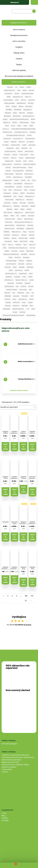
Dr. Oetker (6, 145)
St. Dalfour (19, 283)
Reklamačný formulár (10, 762)
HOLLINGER (28, 177)
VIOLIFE (31, 299)
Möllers (6, 216)
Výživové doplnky (19, 70)
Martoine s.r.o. (20, 200)
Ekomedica (32, 145)
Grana (31, 161)
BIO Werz (31, 103)
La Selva (15, 193)
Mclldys (15, 203)
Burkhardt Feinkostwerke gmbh (19, 119)
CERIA (31, 126)
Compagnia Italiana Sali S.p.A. (16, 135)
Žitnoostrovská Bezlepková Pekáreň (13, 315)
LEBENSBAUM (7, 196)
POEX (5, 248)
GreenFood (18, 164)
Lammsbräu (31, 193)
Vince (14, 299)
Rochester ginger (11, 261)
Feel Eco (15, 155)
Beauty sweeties (10, 103)
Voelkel (30, 302)
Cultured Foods (30, 139)
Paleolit (32, 238)
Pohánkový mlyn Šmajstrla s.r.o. (18, 248)
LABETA (22, 193)
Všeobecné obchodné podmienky (15, 755)
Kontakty (5, 820)
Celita (19, 126)
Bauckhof (32, 100)
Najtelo (23, 216)
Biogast (14, 106)
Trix (33, 293)
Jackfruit (19, 187)
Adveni (22, 87)
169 (26, 596)
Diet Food (22, 142)
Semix (11, 270)
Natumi (20, 219)
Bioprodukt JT (28, 110)
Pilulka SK (18, 245)
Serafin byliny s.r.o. (11, 274)
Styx (17, 286)
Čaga (33, 122)
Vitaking (8, 302)
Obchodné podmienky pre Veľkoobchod (18, 757)
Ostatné (19, 59)
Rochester (26, 257)
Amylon (17, 94)
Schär (15, 267)
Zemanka (22, 312)
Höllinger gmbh (7, 180)
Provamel (14, 251)
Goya (25, 161)
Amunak (31, 90)
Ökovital (31, 235)
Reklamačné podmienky (11, 760)
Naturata (30, 225)
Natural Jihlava (10, 225)
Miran (16, 209)
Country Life (7, 139)
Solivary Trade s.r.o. (21, 280)
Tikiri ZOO (7, 293)
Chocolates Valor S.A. (21, 132)
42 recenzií (27, 625)
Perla (4, 245)
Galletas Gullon (30, 158)
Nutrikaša (7, 235)
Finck (32, 155)
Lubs (15, 196)
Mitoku (22, 209)
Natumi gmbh (29, 219)
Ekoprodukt (10, 148)
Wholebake (7, 309)
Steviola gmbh (9, 286)
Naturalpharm (21, 225)
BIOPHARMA (18, 110)
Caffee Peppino (24, 122)
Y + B (28, 309)
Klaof (26, 190)
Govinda (18, 161)
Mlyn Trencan (8, 212)
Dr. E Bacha (30, 142)
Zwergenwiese (31, 315)
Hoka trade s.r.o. (18, 177)
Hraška (16, 180)
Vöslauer (8, 306)
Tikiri (30, 290)
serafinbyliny (23, 274)
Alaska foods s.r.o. (10, 90)
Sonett (31, 280)
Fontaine (6, 158)
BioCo (8, 106)
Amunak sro (9, 94)
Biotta (15, 113)
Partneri (5, 818)
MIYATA (29, 209)
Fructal (21, 158)
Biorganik (8, 113)
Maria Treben (9, 200)
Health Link (29, 171)
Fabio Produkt (29, 151)
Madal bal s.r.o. (30, 196)
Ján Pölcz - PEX (29, 187)
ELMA (17, 148)
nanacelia (31, 216)
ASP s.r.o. (24, 100)
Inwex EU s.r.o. (29, 184)
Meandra (31, 203)
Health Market (9, 174)
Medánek (17, 206)
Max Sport (30, 200)
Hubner (23, 180)
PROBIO (7, 251)
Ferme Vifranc (24, 155)
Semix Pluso (19, 270)
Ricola (11, 257)
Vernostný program (10, 744)
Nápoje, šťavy (19, 53)
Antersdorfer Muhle (27, 94)
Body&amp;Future (28, 116)
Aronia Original (8, 100)
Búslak (33, 119)
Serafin (27, 270)
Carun (13, 126)
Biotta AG (22, 113)
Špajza (19, 65)
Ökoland (24, 235)
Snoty (24, 277)
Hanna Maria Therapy (19, 167)
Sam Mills (21, 264)
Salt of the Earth (11, 264)
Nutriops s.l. (16, 235)
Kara (10, 190)
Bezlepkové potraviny (19, 35)
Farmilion (7, 155)
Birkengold (7, 116)
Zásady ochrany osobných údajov (15, 765)
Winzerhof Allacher (18, 309)
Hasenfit (8, 171)
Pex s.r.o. (10, 245)
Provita (22, 251)
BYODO (15, 122)
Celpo (25, 126)
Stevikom (28, 283)
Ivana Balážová (9, 187)
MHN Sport (25, 206)
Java (5, 190)
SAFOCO (21, 261)
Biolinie (21, 106)
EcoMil (24, 145)
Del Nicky (14, 142)
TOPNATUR (21, 293)
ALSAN (24, 90)
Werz (31, 306)
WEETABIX (25, 306)
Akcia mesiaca (19, 30)
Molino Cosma (30, 212)
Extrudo (20, 151)
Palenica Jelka (23, 238)
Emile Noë (24, 148)
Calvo (7, 126)
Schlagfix (22, 267)
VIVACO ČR (16, 302)
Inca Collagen (18, 184)
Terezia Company (12, 290)
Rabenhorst (30, 251)
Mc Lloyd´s (7, 203)
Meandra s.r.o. (7, 206)
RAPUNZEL (24, 254)
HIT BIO (9, 177)
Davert (6, 142)
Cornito (29, 135)
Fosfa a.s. (14, 158)
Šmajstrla (17, 277)
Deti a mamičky (19, 41)
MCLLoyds (23, 203)
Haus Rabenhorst (18, 171)
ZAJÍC (33, 309)
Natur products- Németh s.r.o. (24, 222)
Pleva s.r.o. (32, 245)
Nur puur (32, 232)
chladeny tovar (7, 132)
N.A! (18, 216)
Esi (30, 148)
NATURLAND (20, 229)
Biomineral (29, 106)
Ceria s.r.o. (6, 129)
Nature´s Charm (10, 229)
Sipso (31, 274)
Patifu (16, 241)
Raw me (32, 254)
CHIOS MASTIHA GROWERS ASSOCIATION (23, 129)
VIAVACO (7, 299)
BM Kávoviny (17, 116)
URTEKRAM (8, 296)
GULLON (8, 167)
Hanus (30, 167)
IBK (29, 180)
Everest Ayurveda (10, 151)
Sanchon (29, 264)
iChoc (34, 180)
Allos (19, 90)
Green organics (7, 164)
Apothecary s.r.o (18, 97)
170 (32, 596)
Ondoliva (6, 238)
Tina (14, 293)
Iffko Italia (8, 184)
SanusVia (8, 267)
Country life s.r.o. (18, 139)
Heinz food (19, 174)
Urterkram (16, 296)
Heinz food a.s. (29, 174)
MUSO (12, 216)
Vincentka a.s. (23, 299)
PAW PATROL (24, 241)
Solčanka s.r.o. (9, 280)
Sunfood (23, 286)
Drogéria (19, 47)
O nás (4, 813)
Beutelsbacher (21, 103)
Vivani (24, 302)
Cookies (5, 772)
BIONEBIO (9, 110)
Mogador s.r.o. (19, 212)
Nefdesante (30, 229)
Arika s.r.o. (28, 97)
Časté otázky (7, 769)
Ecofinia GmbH (16, 145)
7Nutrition (10, 87)
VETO (32, 296)
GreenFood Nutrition (29, 164)
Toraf (28, 293)
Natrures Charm (10, 219)
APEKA (9, 97)
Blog (3, 816)
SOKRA (30, 277)
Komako (32, 190)
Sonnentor (11, 283)
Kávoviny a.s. (18, 190)
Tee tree (31, 286)
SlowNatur (9, 277)
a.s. (16, 87)
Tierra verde (23, 290)
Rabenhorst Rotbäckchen (11, 254)
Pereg (32, 241)
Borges (5, 119)
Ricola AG (18, 257)
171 (26, 601)
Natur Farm (9, 222)
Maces (21, 196)
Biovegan (30, 113)
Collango (32, 132)
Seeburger (30, 267)
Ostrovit (14, 238)
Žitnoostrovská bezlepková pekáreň (19, 76)
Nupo (25, 232)
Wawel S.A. (16, 306)
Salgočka (29, 261)
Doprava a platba (9, 767)
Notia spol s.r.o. (16, 232)
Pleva (25, 245)
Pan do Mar (8, 241)
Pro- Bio (32, 248)
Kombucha (7, 193)
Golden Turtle (9, 161)
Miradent (9, 209)
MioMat (33, 206)
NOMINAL (7, 232)
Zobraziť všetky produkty (19, 390)
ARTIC (17, 100)
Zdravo (15, 312)
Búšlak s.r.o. (7, 122)
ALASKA (29, 87)
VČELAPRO (25, 296)
